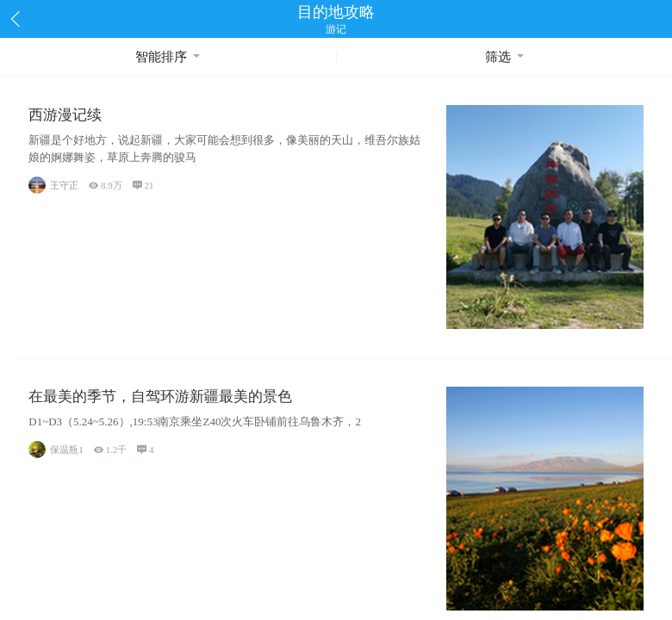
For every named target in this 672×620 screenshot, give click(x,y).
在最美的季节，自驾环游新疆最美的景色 (160, 397)
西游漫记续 (65, 115)
